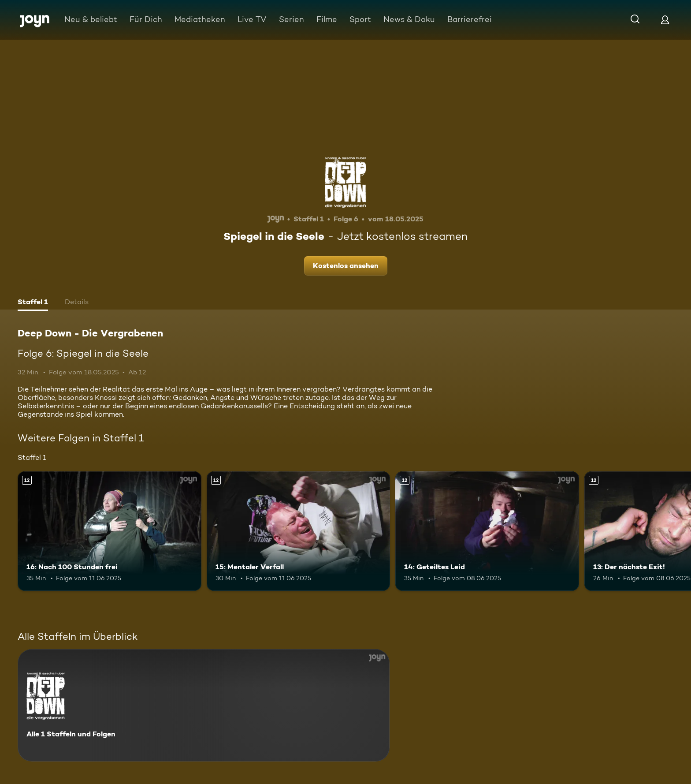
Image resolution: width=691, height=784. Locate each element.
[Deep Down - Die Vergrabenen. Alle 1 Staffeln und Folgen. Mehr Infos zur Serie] (204, 705)
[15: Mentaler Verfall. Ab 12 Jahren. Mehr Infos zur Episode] (299, 531)
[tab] (33, 303)
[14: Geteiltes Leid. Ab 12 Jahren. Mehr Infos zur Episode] (487, 531)
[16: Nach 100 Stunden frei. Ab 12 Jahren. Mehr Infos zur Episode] (110, 531)
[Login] (665, 20)
